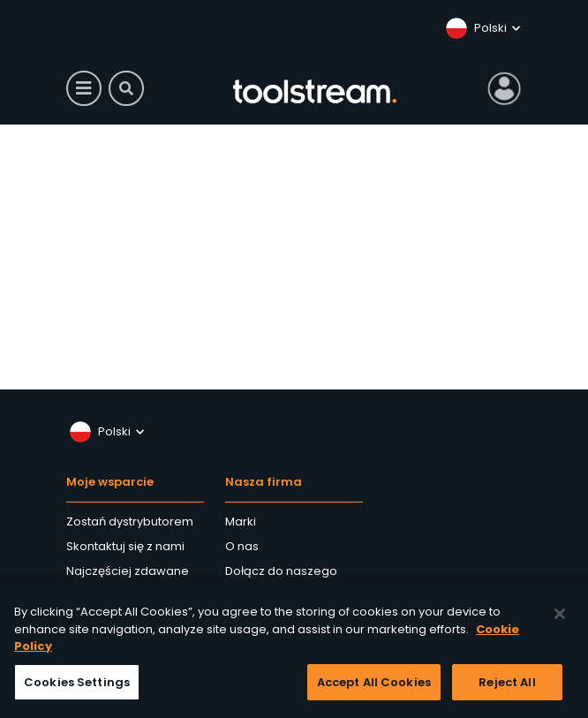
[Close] (560, 618)
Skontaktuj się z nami (125, 546)
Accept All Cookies (374, 687)
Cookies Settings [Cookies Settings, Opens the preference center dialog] (77, 687)
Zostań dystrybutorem (130, 521)
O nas (242, 546)
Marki (241, 521)
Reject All (507, 687)
